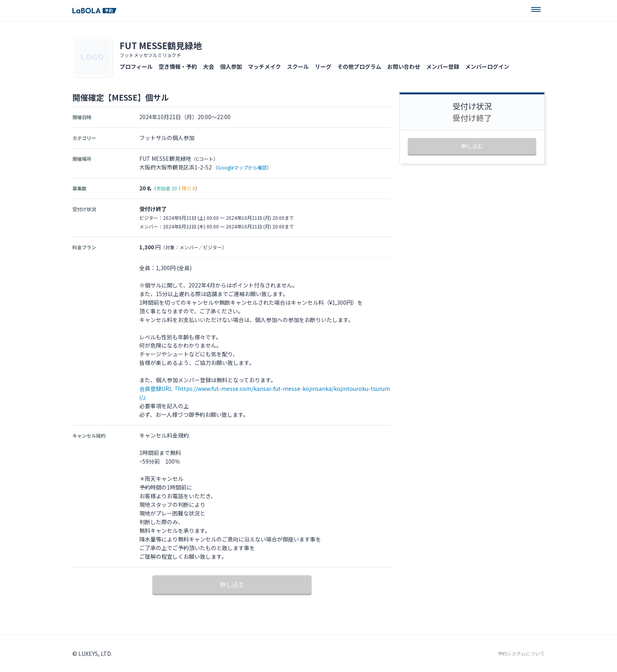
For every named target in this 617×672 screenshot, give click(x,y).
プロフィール (136, 66)
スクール (298, 66)
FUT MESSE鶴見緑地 (161, 45)
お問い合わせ (404, 66)
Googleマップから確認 (242, 167)
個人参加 (231, 66)
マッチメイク (264, 66)
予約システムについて (521, 654)
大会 (209, 66)
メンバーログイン (487, 66)
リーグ (323, 66)
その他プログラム (359, 66)
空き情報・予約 (178, 66)
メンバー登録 (443, 66)
